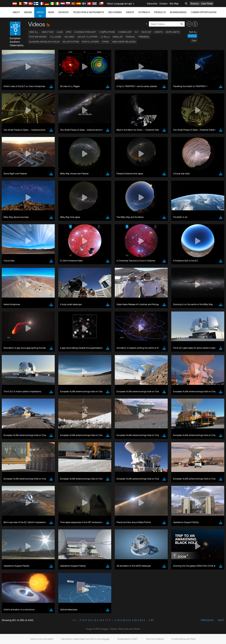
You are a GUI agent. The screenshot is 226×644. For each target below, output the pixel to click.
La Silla (105, 37)
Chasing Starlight (85, 32)
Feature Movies (38, 37)
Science (195, 4)
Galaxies (69, 37)
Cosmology (125, 32)
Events (130, 12)
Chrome (15, 442)
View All (34, 32)
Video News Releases (124, 42)
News (51, 12)
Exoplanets (173, 32)
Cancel (29, 504)
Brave (14, 439)
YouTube (8, 381)
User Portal (207, 4)
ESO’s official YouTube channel (83, 381)
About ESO (48, 32)
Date (194, 40)
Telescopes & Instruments (88, 12)
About (16, 12)
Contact (163, 4)
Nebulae (118, 37)
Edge (13, 446)
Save (11, 504)
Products (160, 12)
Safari (13, 452)
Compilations (107, 32)
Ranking (192, 36)
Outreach (144, 12)
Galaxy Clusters (87, 37)
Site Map (174, 4)
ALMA (60, 32)
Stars (105, 42)
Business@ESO (178, 12)
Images (28, 12)
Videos (40, 14)
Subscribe (152, 4)
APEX (69, 32)
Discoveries (115, 12)
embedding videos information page (203, 384)
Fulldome (55, 37)
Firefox (14, 449)
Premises (144, 37)
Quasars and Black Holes (44, 42)
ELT (137, 32)
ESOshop (64, 12)
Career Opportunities (204, 12)
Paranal (131, 37)
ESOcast (147, 32)
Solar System (71, 42)
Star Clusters (90, 42)
